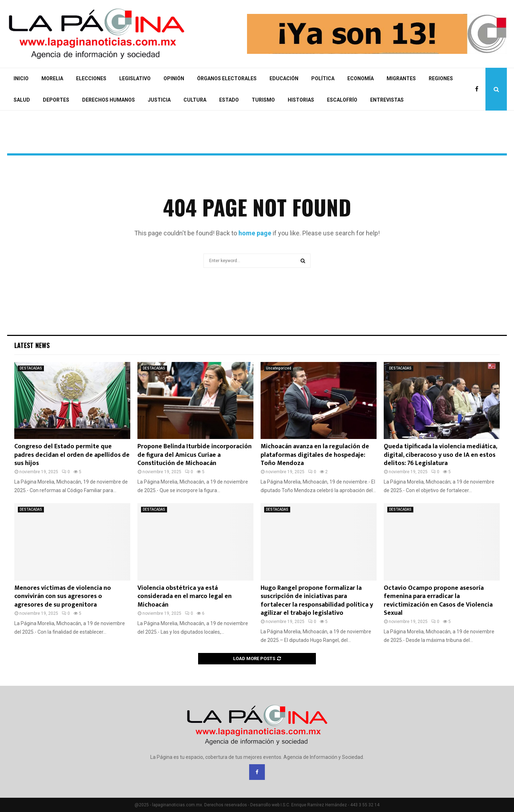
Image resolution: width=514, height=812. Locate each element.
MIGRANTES (401, 78)
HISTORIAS (301, 100)
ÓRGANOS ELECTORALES (227, 78)
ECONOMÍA (361, 78)
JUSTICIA (159, 100)
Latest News (32, 345)
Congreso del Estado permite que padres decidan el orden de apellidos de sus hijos (72, 455)
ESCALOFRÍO (342, 100)
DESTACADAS (31, 368)
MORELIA (52, 78)
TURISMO (263, 100)
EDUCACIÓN (284, 78)
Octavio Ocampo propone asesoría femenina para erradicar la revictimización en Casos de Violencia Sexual (438, 601)
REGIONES (441, 78)
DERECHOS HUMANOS (109, 100)
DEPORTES (56, 100)
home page (255, 233)
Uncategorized (279, 368)
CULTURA (195, 100)
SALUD (22, 100)
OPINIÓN (174, 78)
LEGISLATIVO (135, 78)
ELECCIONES (91, 78)
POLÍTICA (323, 78)
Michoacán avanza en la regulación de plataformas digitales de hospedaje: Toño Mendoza (315, 455)
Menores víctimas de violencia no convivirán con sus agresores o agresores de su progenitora (63, 596)
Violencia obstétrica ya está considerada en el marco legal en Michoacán (185, 596)
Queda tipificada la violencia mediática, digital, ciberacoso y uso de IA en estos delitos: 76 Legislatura (440, 455)
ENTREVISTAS (387, 100)
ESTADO (229, 100)
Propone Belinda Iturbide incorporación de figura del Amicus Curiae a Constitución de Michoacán (195, 455)
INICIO (21, 78)
